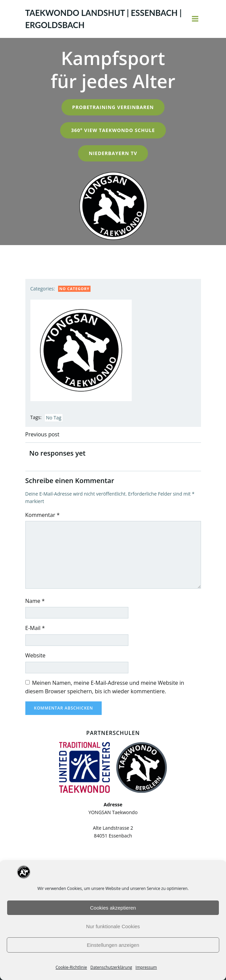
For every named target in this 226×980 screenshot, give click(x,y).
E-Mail (35, 628)
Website (35, 655)
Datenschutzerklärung (111, 967)
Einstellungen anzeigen (113, 945)
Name (35, 601)
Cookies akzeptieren (113, 908)
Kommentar (43, 515)
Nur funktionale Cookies (113, 926)
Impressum (146, 967)
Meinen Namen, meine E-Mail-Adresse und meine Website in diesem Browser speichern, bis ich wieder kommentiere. (105, 687)
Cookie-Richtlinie (71, 967)
